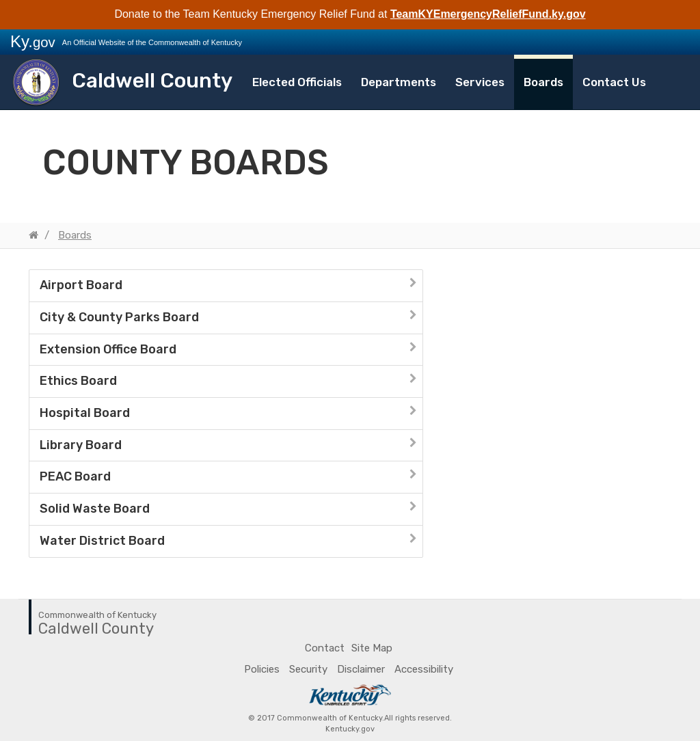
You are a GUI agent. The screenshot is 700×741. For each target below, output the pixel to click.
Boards (543, 82)
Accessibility (424, 669)
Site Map (372, 648)
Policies (262, 669)
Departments (399, 82)
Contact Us (614, 82)
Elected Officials (297, 82)
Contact (325, 648)
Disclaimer (361, 669)
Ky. (33, 41)
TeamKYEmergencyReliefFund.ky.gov (488, 14)
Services (480, 82)
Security (308, 669)
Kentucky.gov (350, 729)
